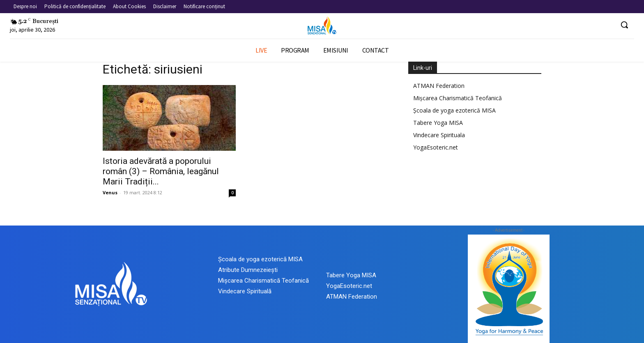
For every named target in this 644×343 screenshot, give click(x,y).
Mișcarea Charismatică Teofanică (458, 98)
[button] (624, 25)
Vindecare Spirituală (245, 291)
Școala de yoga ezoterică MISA (454, 110)
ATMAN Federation (439, 86)
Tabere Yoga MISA (438, 123)
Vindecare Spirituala (439, 135)
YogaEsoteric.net (436, 147)
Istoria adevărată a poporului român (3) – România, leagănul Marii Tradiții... (161, 171)
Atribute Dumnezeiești (248, 270)
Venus (110, 192)
